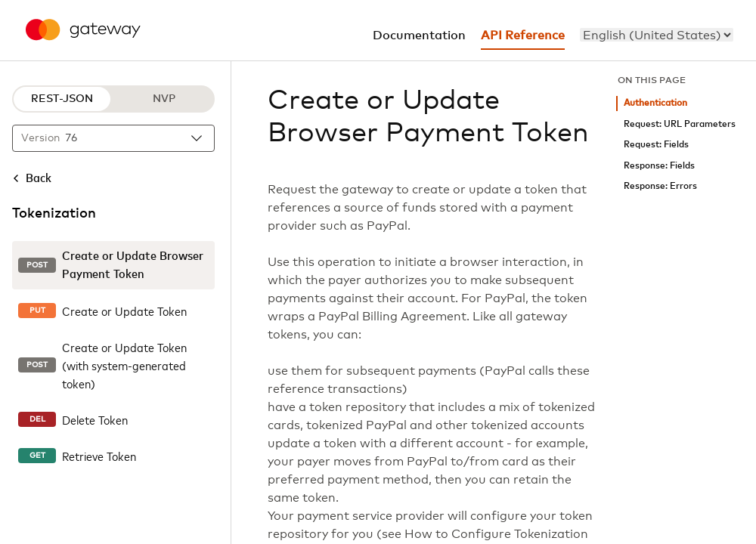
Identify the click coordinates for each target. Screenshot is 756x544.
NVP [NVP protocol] (164, 99)
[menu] (657, 35)
